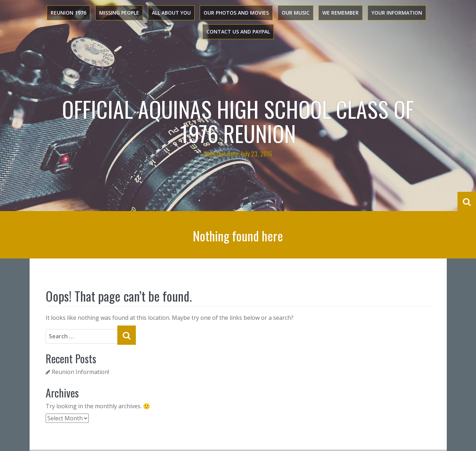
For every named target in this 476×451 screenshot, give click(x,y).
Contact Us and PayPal (238, 32)
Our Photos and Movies (236, 13)
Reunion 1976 (68, 13)
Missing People (119, 13)
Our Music (296, 13)
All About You (171, 13)
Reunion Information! (80, 372)
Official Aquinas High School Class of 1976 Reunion (238, 121)
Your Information (397, 13)
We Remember (341, 13)
